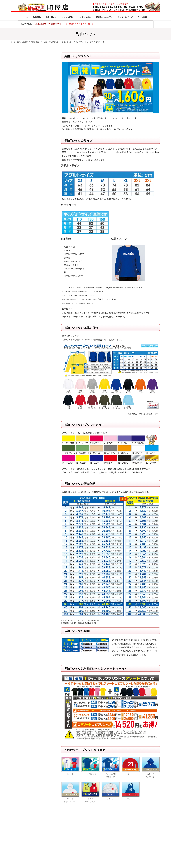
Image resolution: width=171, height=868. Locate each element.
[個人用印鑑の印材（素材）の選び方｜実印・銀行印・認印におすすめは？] (16, 210)
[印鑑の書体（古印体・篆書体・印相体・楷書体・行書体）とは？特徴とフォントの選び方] (16, 244)
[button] (79, 24)
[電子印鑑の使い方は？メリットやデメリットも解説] (16, 228)
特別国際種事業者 (32, 192)
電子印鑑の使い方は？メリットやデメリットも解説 (37, 226)
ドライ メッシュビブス (90, 799)
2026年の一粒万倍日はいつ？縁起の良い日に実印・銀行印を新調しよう (37, 282)
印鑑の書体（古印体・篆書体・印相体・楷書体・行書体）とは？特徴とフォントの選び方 (31, 104)
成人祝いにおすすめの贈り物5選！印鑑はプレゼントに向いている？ (37, 264)
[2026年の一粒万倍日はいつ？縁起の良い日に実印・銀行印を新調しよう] (16, 282)
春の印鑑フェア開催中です (48, 24)
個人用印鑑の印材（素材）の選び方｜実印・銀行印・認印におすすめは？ (37, 210)
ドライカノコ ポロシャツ (111, 774)
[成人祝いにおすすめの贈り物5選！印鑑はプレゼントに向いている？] (16, 265)
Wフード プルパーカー (151, 774)
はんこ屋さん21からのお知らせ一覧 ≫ (33, 114)
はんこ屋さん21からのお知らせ (32, 70)
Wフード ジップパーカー (70, 799)
